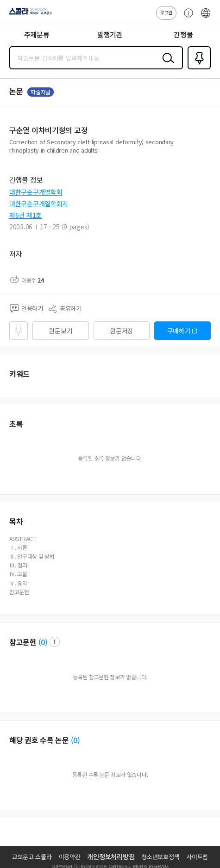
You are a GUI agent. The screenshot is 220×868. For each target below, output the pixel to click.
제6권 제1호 (25, 215)
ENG (206, 18)
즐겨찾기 (197, 68)
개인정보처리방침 (111, 856)
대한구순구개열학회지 (39, 203)
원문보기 (60, 331)
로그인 (166, 12)
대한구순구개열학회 (36, 192)
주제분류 (37, 34)
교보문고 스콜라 (32, 857)
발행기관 (110, 34)
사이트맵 (197, 857)
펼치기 (209, 154)
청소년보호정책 (160, 857)
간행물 (183, 34)
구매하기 (179, 331)
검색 (166, 65)
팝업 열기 (55, 642)
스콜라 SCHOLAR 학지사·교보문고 (28, 14)
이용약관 (70, 857)
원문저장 (122, 331)
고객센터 (186, 18)
